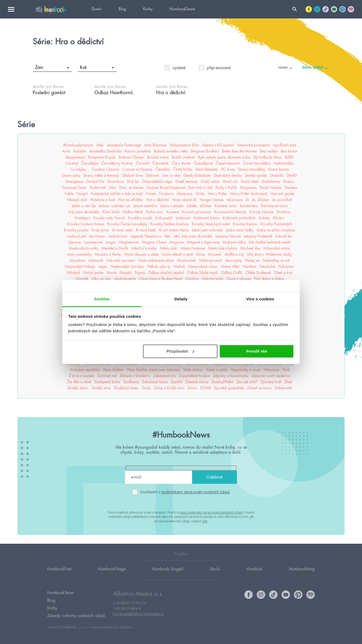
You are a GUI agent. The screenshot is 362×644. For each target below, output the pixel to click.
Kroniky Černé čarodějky (127, 224)
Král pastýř (164, 218)
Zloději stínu (101, 388)
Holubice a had (103, 200)
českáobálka (284, 163)
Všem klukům (113, 370)
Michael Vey (250, 248)
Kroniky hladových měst (211, 224)
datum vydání (316, 68)
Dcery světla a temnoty (101, 176)
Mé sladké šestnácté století (270, 242)
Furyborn (166, 194)
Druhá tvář (98, 188)
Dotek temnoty (187, 182)
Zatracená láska (155, 382)
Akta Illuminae (155, 145)
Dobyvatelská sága (157, 182)
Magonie (176, 242)
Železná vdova (197, 382)
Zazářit (176, 382)
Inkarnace (235, 200)
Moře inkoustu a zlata (141, 254)
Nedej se (252, 261)
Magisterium (129, 242)
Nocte (111, 273)
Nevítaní (249, 267)
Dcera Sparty (278, 169)
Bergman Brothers (205, 151)
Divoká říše (95, 182)
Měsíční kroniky (144, 248)
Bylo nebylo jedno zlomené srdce (224, 157)
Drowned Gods (74, 188)
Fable (69, 194)
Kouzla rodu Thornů (109, 218)
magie (111, 242)
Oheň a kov (283, 273)
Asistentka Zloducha (105, 151)
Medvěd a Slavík (115, 248)
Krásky (264, 218)
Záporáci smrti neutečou (271, 376)
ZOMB (205, 388)
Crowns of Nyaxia (137, 169)
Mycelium (77, 261)
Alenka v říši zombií (218, 145)
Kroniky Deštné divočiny (170, 224)
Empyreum (248, 188)
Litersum (75, 242)
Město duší (169, 248)
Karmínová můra (274, 206)
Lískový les (284, 236)
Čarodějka (90, 163)
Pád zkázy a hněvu (269, 279)
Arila (66, 151)
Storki (215, 569)
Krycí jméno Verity (174, 230)
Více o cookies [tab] (260, 299)
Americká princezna (253, 145)
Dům (113, 188)
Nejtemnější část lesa (127, 267)
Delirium (153, 176)
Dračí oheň (250, 182)
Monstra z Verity (108, 254)
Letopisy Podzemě (258, 236)
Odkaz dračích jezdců (166, 273)
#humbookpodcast (78, 145)
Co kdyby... (79, 169)
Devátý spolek (256, 176)
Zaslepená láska (107, 382)
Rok (97, 68)
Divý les (133, 182)
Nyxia (140, 273)
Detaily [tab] (181, 299)
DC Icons (228, 169)
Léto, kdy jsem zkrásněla (193, 236)
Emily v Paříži (226, 188)
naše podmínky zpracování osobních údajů (211, 512)
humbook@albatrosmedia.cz (139, 614)
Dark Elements (207, 169)
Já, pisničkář (282, 200)
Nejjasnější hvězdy (80, 267)
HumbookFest (59, 569)
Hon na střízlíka (130, 200)
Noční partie (93, 273)
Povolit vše (257, 351)
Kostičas (284, 212)
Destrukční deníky (228, 176)
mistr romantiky (79, 254)
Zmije (146, 388)
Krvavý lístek (146, 230)
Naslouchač (186, 261)
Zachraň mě (107, 376)
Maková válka (234, 242)
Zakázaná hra (165, 376)
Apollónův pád (284, 145)
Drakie (288, 182)
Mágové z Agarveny (203, 242)
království (183, 218)
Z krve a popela (82, 376)
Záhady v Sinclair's (135, 376)
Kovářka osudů (140, 218)
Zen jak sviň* (247, 382)
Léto (167, 236)
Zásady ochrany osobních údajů (76, 616)
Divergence (74, 182)
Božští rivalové (183, 157)
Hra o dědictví (158, 200)
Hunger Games (212, 200)
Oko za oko (101, 279)
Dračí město (210, 182)
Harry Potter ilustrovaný (249, 194)
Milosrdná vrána (277, 248)
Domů (97, 9)
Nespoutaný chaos (203, 267)
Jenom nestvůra (145, 206)
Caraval (72, 163)
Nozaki (126, 273)
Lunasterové (93, 242)
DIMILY (292, 176)
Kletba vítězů (133, 212)
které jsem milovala (207, 230)
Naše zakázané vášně (156, 261)
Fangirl (82, 194)
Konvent (172, 212)
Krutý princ (100, 230)
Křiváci (278, 218)
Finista (151, 194)
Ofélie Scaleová (258, 273)
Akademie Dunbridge (124, 145)
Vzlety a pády (217, 370)
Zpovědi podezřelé (229, 388)
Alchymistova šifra (184, 145)
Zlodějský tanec (126, 388)
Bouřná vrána (158, 157)
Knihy (148, 9)
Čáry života (181, 163)
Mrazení (215, 254)
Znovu (192, 388)
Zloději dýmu (78, 388)
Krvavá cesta (122, 230)
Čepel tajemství (228, 163)
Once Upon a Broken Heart (161, 279)
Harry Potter (217, 194)
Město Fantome (193, 248)
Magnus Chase (154, 242)
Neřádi (179, 267)
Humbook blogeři (168, 569)
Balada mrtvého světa (171, 151)
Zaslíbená (131, 382)
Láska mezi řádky (240, 230)
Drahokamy (271, 182)
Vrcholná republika (85, 370)
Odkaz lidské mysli (202, 273)
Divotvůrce (116, 182)
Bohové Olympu (131, 157)
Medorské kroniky (84, 248)
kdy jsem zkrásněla (84, 212)
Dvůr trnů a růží (200, 188)
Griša (200, 194)
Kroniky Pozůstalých (276, 224)
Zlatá (288, 382)
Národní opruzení (121, 261)
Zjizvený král (271, 382)
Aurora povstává (137, 151)
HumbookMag (302, 569)
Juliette (192, 206)
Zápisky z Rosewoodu (231, 376)
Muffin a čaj (234, 254)
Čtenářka (163, 169)
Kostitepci (82, 218)
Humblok (254, 569)
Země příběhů (222, 382)
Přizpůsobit (180, 351)
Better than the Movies (239, 151)
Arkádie (80, 151)
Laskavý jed (77, 236)
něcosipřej (233, 261)
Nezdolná (267, 267)
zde (205, 521)
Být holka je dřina (268, 157)
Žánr (52, 68)
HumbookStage (112, 569)
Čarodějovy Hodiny (117, 163)
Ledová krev (118, 236)
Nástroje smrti (211, 261)
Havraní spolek (282, 194)
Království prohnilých (239, 218)
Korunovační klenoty (230, 212)
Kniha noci (154, 212)
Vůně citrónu (193, 370)
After (100, 145)
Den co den (171, 176)
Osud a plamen (239, 279)
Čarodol (142, 163)
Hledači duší (77, 200)
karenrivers (249, 206)
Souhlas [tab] (102, 299)
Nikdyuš (73, 273)
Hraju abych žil (184, 200)
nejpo (103, 267)
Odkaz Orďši (232, 273)
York (286, 370)
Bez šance (289, 151)
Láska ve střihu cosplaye (276, 230)
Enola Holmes (271, 188)
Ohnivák (82, 279)
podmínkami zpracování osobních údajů (196, 492)
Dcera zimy (71, 176)
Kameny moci (226, 206)
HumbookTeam (182, 9)
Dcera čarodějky (252, 169)
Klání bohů (111, 212)
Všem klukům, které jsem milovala (153, 370)
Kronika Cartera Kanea (85, 224)
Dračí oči (230, 182)
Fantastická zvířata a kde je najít (117, 194)
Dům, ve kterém (131, 188)
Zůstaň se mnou (259, 388)
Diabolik (277, 176)
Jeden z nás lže (84, 206)
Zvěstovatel (283, 388)
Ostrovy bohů (213, 279)
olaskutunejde (125, 279)
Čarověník (160, 163)
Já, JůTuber (260, 200)
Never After (230, 267)
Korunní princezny (196, 212)
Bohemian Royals (102, 157)
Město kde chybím (223, 248)
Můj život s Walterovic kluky (269, 254)
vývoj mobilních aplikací (112, 627)
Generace (185, 194)
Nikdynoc (286, 267)
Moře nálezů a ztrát (177, 254)
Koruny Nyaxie (261, 212)
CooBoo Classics (106, 169)
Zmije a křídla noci (169, 388)
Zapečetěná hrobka (194, 376)
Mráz (200, 254)
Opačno (192, 279)
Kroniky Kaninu (245, 224)
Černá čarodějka (257, 163)
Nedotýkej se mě (276, 261)
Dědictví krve (132, 176)
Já (247, 200)
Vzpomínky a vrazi (246, 370)
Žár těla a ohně (79, 382)
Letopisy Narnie (228, 236)
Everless (291, 188)
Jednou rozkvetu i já (114, 206)
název (286, 68)
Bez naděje (269, 151)
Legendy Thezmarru (146, 236)
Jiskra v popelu (172, 206)
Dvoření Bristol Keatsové (166, 188)
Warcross (271, 370)
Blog (122, 9)
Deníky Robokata (197, 176)
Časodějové (203, 163)
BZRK (289, 157)
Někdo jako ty (159, 267)
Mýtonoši (96, 261)
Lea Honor (97, 236)
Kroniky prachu (76, 230)
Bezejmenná (75, 157)
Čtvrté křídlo (183, 169)
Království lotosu (206, 218)
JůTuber (206, 206)
